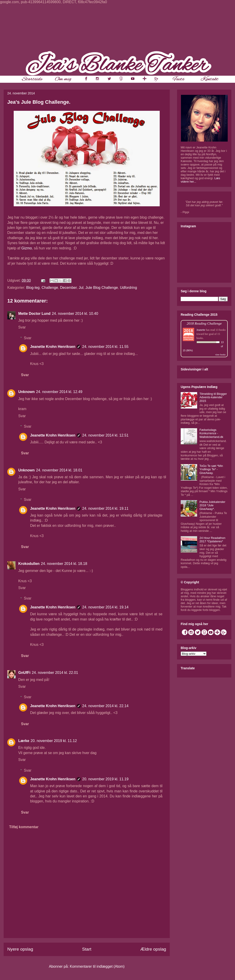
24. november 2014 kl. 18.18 (64, 564)
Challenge (50, 288)
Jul (81, 288)
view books (220, 355)
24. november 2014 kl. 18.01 (59, 470)
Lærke (24, 741)
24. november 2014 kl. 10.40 (75, 314)
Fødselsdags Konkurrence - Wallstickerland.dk (211, 433)
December (68, 288)
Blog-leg (33, 288)
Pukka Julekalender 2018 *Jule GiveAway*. (212, 505)
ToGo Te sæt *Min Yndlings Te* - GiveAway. (211, 469)
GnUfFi (24, 673)
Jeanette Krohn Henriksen (53, 347)
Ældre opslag (153, 949)
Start (87, 949)
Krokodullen (29, 564)
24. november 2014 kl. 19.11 (105, 508)
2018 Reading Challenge (204, 323)
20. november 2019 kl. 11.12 (54, 741)
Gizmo (26, 248)
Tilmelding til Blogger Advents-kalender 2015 (213, 397)
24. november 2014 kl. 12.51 (105, 435)
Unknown (26, 392)
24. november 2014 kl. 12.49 (59, 392)
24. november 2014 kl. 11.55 (105, 347)
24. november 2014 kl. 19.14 (105, 607)
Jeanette (201, 330)
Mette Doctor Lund (34, 314)
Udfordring (129, 288)
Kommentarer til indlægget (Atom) (97, 966)
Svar (22, 327)
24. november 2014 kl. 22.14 (105, 706)
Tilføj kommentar (24, 827)
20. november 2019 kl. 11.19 (105, 779)
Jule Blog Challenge (102, 288)
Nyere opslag (20, 949)
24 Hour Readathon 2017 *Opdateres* (212, 540)
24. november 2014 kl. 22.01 (55, 673)
